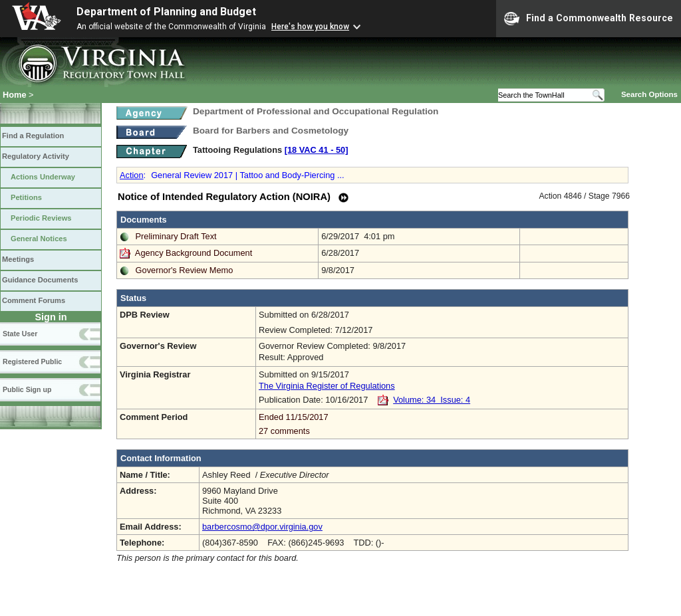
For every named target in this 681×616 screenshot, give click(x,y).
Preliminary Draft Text (176, 236)
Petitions (26, 197)
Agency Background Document (194, 253)
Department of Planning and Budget (166, 12)
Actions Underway (43, 177)
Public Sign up (27, 389)
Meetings (18, 259)
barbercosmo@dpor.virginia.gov (262, 527)
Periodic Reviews (41, 218)
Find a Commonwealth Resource (589, 19)
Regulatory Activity (36, 156)
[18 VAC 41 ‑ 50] (317, 150)
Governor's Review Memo (185, 270)
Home (15, 95)
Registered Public (32, 361)
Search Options (649, 94)
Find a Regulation (33, 136)
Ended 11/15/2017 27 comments (442, 424)
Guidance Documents (40, 280)
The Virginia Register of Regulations (327, 386)
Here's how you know (310, 27)
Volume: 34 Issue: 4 (432, 400)
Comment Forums (34, 300)
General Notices (39, 239)
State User (20, 334)
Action (132, 175)
